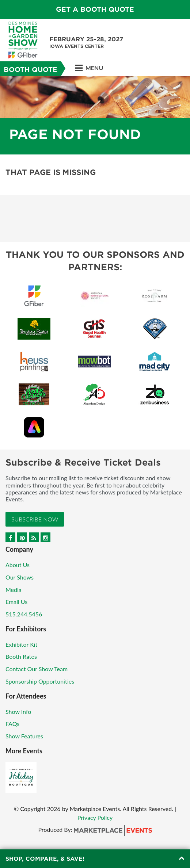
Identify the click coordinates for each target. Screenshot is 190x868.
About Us (18, 565)
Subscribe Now (35, 519)
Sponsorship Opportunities (40, 681)
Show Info (18, 712)
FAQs (12, 724)
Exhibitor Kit (21, 644)
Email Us (16, 602)
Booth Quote (31, 70)
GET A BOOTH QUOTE (95, 9)
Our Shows (20, 577)
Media (14, 590)
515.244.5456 (24, 614)
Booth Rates (21, 656)
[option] (95, 115)
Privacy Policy (95, 817)
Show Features (24, 736)
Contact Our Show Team (37, 669)
